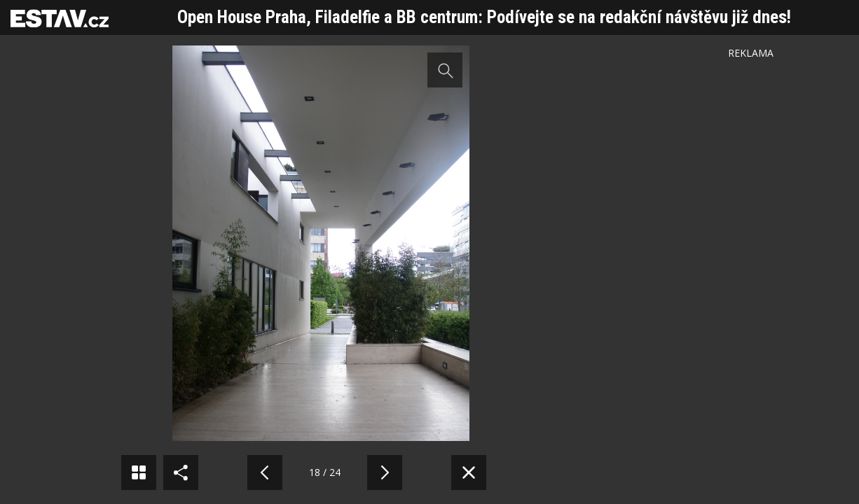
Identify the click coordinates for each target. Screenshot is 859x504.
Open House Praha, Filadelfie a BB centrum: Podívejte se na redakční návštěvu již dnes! (484, 17)
